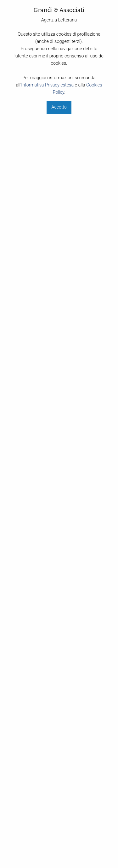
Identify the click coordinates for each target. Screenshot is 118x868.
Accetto (59, 107)
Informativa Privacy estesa (47, 85)
